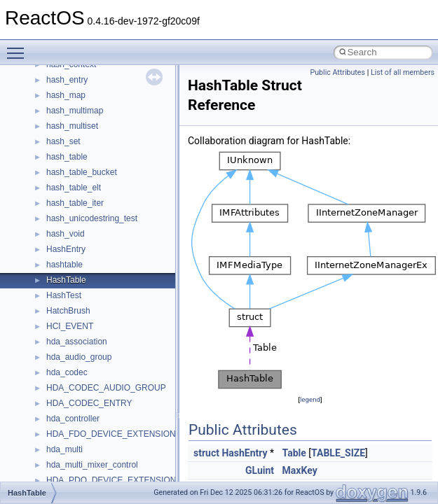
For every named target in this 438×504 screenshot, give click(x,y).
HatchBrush (68, 311)
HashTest (64, 295)
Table (294, 453)
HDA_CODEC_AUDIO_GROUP (106, 388)
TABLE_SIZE (338, 453)
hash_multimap (75, 111)
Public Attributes (337, 72)
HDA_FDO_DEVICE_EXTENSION (111, 434)
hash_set (63, 141)
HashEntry (66, 249)
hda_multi (64, 449)
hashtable (64, 265)
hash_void (66, 234)
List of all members (403, 72)
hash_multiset (72, 126)
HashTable (66, 280)
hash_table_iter (75, 203)
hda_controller (73, 419)
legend (310, 399)
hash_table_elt (74, 188)
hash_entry (67, 80)
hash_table (67, 157)
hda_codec (67, 372)
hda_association (77, 342)
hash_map (66, 95)
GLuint (260, 470)
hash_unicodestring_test (92, 218)
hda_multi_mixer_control (92, 465)
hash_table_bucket (82, 172)
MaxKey (300, 470)
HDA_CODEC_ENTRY (89, 403)
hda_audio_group (79, 357)
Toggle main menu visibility (19, 47)
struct (206, 453)
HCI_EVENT (70, 326)
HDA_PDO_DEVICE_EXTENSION (111, 480)
